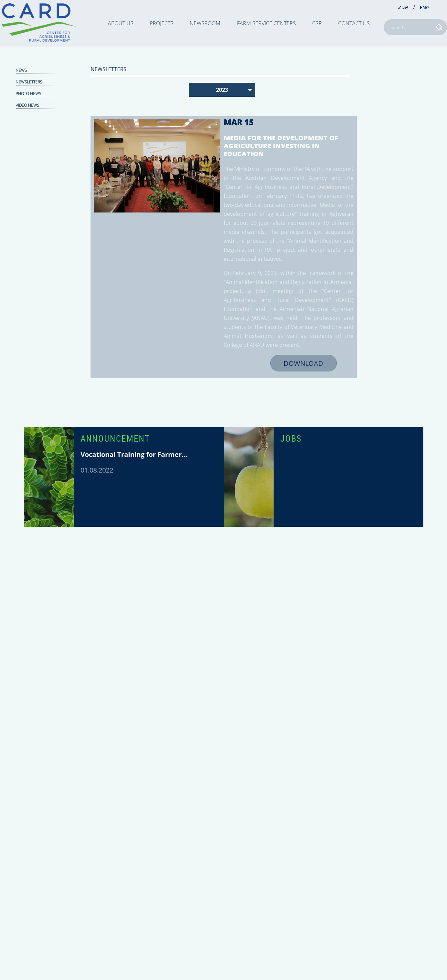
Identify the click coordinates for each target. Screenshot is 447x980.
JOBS (291, 439)
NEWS (21, 70)
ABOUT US (121, 23)
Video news (27, 105)
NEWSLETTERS (29, 82)
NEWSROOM (205, 23)
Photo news (28, 94)
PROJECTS (162, 23)
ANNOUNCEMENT (115, 439)
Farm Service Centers (266, 23)
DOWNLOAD (303, 363)
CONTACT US (354, 23)
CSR (317, 23)
